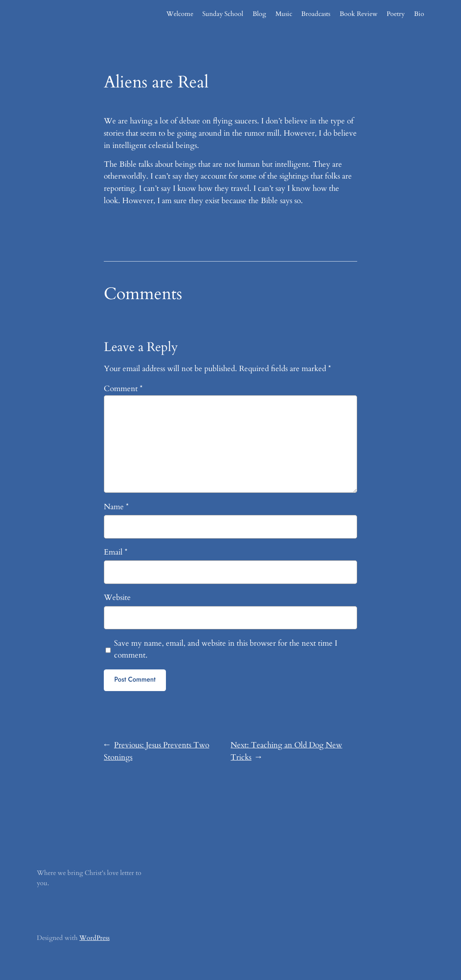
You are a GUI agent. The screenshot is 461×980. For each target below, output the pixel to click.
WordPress (94, 938)
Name (116, 507)
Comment (123, 389)
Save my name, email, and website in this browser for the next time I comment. (226, 649)
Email (116, 552)
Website (117, 597)
